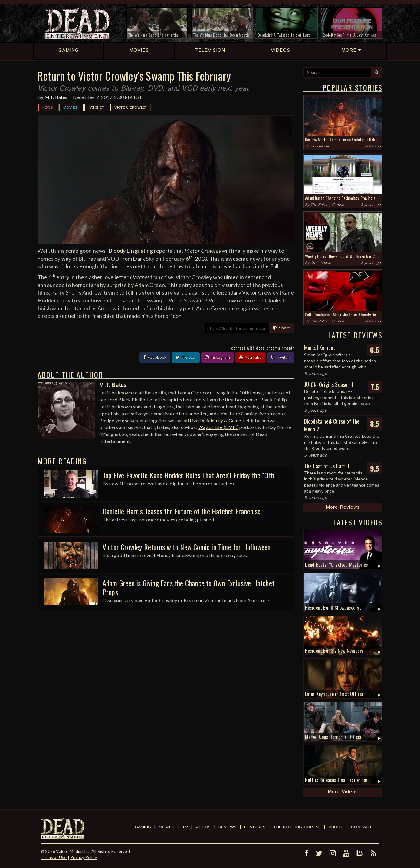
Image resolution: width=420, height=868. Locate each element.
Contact (361, 827)
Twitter (186, 358)
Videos (203, 827)
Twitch (281, 358)
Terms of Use (54, 857)
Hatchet (96, 108)
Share (282, 328)
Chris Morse (321, 263)
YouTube (251, 358)
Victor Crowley (131, 108)
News (48, 108)
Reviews (227, 827)
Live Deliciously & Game (215, 420)
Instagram (218, 358)
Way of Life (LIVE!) (218, 427)
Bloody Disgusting (131, 251)
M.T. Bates (56, 97)
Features (255, 827)
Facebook (155, 358)
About (336, 827)
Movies (70, 108)
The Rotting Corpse (327, 205)
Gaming (143, 827)
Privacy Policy (84, 857)
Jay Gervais (320, 146)
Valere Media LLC (73, 851)
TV (185, 827)
